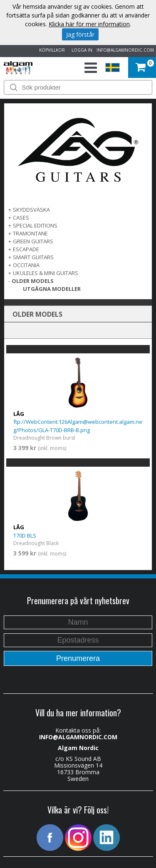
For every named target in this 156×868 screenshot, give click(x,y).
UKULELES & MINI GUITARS (46, 273)
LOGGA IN (81, 50)
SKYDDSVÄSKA (31, 210)
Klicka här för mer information (89, 24)
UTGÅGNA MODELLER (52, 289)
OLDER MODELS (33, 281)
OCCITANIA (26, 265)
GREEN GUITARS (33, 241)
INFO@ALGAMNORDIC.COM (125, 50)
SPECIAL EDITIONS (35, 225)
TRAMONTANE (30, 233)
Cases (21, 218)
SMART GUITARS (33, 257)
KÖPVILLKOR (51, 50)
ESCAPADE (26, 249)
